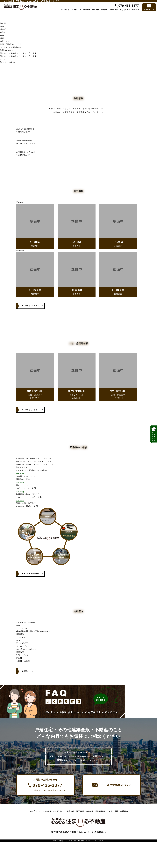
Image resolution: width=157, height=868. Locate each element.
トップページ (35, 837)
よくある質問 (125, 10)
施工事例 (96, 10)
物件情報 (104, 10)
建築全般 (87, 10)
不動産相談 (114, 10)
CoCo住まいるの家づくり (71, 10)
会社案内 (135, 10)
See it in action (7, 62)
